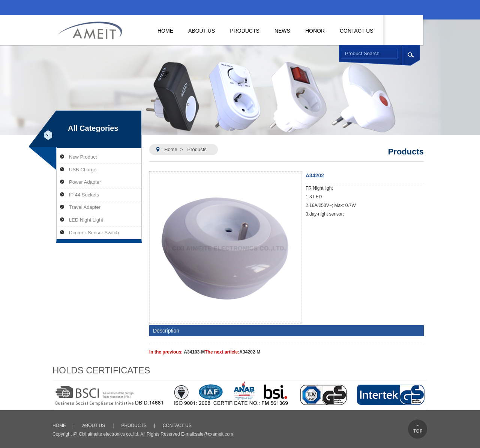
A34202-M (250, 352)
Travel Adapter (85, 207)
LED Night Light (86, 220)
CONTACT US (177, 426)
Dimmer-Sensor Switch (94, 233)
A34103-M (194, 352)
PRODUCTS (134, 426)
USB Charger (83, 170)
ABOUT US (94, 426)
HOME (59, 426)
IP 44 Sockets (84, 195)
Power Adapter (85, 182)
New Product (83, 157)
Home (171, 149)
